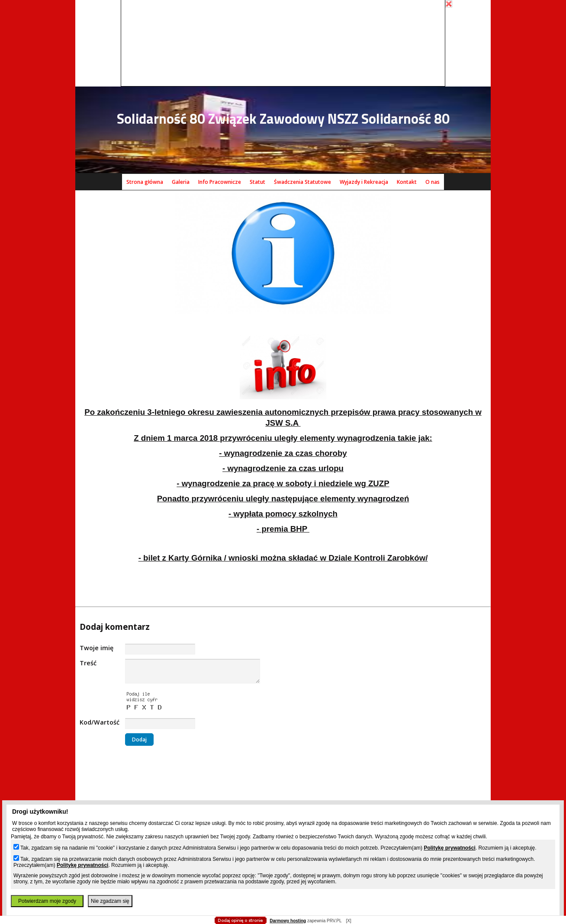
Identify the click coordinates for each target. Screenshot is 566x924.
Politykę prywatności (449, 848)
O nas (433, 182)
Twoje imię (96, 648)
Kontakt (407, 182)
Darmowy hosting (288, 921)
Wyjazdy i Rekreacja (364, 182)
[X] (348, 921)
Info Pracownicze (220, 182)
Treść (88, 663)
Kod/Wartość (100, 722)
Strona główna (145, 182)
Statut (257, 182)
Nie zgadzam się (110, 901)
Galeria (181, 182)
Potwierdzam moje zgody (47, 901)
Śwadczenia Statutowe (302, 182)
